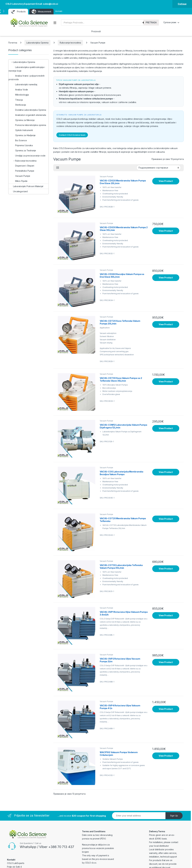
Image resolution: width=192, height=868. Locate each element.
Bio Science (18, 140)
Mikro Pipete (18, 181)
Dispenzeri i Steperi (21, 166)
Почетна (13, 43)
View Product (166, 181)
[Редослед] (159, 168)
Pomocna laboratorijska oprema (27, 125)
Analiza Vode (18, 90)
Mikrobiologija (19, 95)
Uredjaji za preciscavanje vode (27, 156)
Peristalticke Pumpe (21, 171)
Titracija (16, 100)
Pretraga (151, 22)
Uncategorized (18, 191)
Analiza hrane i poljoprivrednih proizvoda (27, 78)
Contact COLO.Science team (72, 135)
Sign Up (174, 816)
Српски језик (170, 22)
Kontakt (59, 11)
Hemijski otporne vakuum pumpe (76, 91)
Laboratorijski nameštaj (23, 84)
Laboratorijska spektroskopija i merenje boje (27, 69)
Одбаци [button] (182, 4)
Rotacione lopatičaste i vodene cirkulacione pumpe (86, 99)
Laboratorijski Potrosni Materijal (26, 186)
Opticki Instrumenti (21, 130)
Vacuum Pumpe (106, 177)
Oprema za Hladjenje (22, 135)
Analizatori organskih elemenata (27, 115)
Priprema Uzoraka (21, 145)
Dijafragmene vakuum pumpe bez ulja (79, 84)
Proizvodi (96, 31)
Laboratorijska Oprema (37, 43)
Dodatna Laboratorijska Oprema (27, 110)
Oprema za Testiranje (22, 150)
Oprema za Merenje (22, 120)
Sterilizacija (17, 105)
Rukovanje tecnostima (70, 43)
